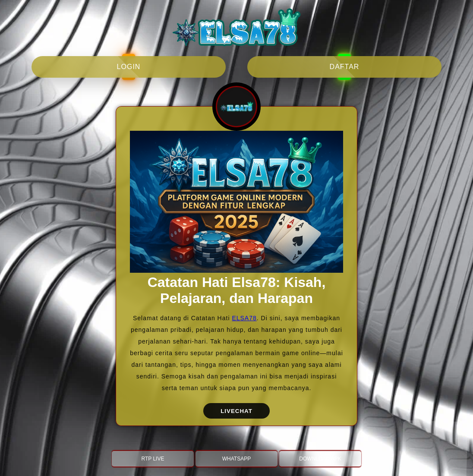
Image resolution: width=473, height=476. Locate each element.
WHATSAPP (236, 459)
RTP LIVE (153, 459)
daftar (345, 67)
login (129, 67)
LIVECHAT (236, 411)
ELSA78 (244, 318)
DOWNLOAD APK (320, 459)
